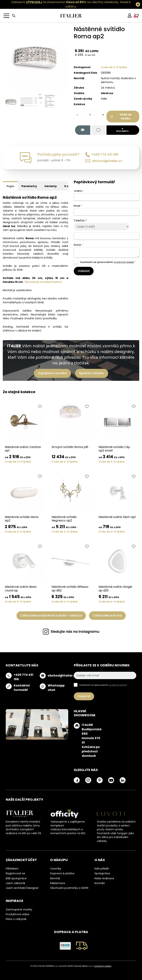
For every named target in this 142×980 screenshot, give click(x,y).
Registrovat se (15, 873)
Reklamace (58, 883)
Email (78, 206)
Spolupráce (102, 873)
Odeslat (84, 271)
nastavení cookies (103, 966)
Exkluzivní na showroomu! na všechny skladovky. (65, 2)
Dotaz (78, 245)
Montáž (55, 878)
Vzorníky (56, 869)
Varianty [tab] (51, 186)
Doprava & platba (62, 873)
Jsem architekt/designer (22, 888)
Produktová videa (17, 914)
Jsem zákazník (15, 883)
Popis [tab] (10, 186)
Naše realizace (104, 878)
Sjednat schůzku (92, 373)
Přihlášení (12, 869)
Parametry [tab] (29, 186)
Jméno (79, 191)
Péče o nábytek (16, 919)
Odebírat (84, 696)
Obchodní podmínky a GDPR (69, 888)
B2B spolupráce (16, 878)
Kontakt (100, 883)
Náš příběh (102, 869)
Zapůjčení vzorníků (52, 373)
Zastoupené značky (19, 909)
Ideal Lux (107, 93)
